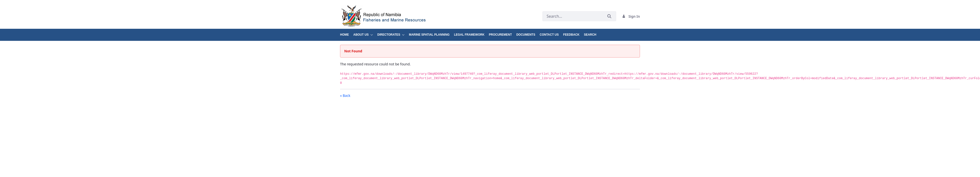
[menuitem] (347, 33)
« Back (345, 96)
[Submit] (609, 16)
